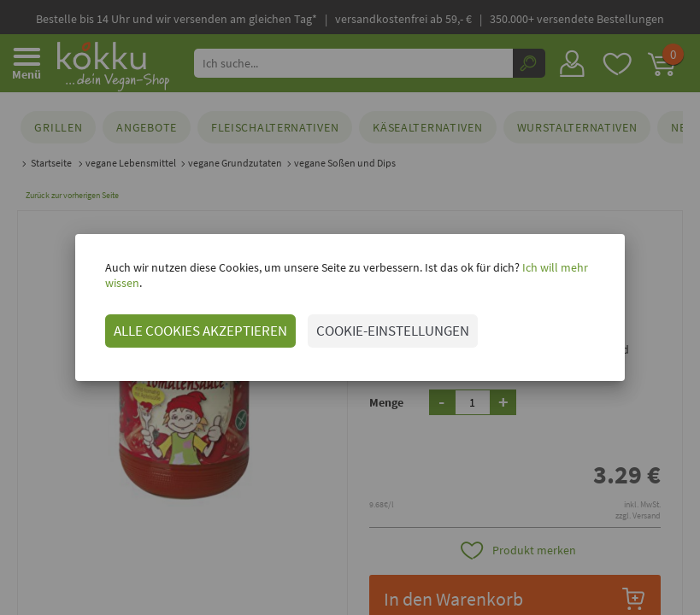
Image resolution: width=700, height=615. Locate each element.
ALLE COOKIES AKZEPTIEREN (184, 323)
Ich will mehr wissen (556, 275)
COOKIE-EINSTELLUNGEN (376, 323)
